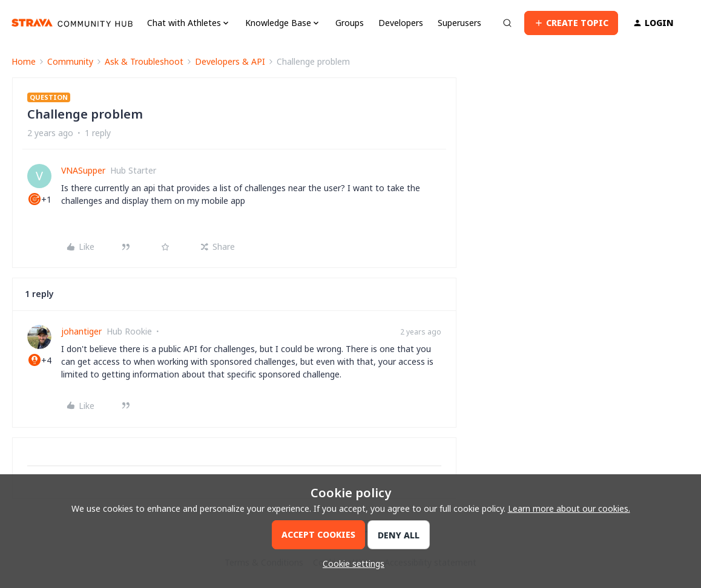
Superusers (459, 23)
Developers (401, 23)
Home (24, 61)
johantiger (81, 331)
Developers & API (230, 61)
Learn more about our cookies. (569, 508)
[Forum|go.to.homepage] (72, 23)
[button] (571, 23)
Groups (350, 23)
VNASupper (83, 170)
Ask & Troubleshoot (144, 61)
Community (70, 61)
